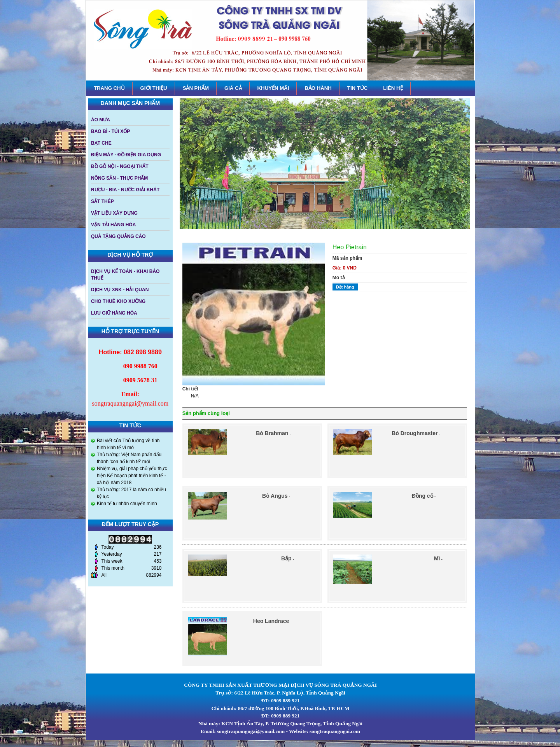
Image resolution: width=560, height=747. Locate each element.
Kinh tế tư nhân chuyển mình (127, 504)
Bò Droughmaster (415, 433)
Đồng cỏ (423, 496)
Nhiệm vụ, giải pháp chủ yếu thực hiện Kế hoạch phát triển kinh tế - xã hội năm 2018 (132, 476)
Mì (437, 558)
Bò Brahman (272, 433)
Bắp (286, 558)
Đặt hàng (345, 287)
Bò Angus (275, 496)
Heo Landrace (271, 621)
